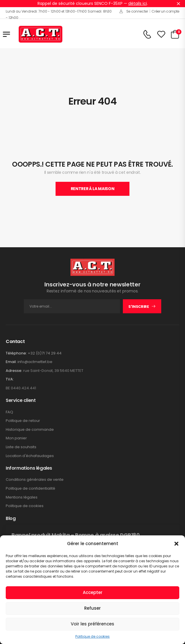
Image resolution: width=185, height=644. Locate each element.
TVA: (10, 379)
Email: (11, 362)
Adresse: (14, 371)
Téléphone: (16, 353)
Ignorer (178, 3)
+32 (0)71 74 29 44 (45, 353)
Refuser (92, 608)
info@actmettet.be (35, 362)
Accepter (93, 592)
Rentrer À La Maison (92, 189)
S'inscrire (139, 307)
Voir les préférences (92, 624)
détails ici (138, 3)
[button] (176, 544)
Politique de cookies (92, 636)
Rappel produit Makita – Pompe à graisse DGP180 (75, 535)
